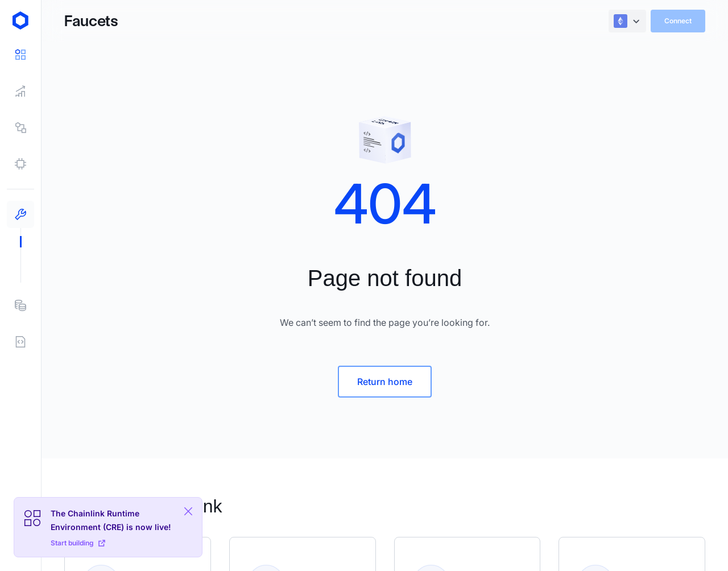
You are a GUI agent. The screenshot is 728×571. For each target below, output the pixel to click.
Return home (385, 382)
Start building (78, 543)
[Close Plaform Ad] (188, 511)
